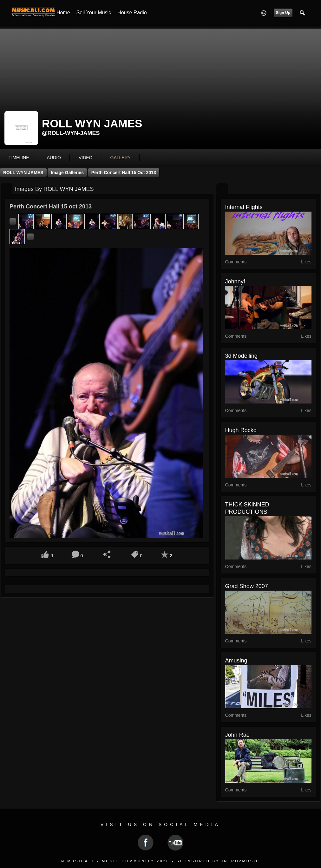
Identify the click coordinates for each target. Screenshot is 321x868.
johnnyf (235, 281)
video (86, 158)
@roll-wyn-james (71, 133)
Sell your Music (94, 13)
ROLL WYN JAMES (23, 173)
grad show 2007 (247, 586)
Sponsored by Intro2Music (218, 861)
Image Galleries (67, 173)
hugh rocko (241, 430)
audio (54, 158)
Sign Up (283, 13)
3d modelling (241, 356)
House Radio (132, 13)
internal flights (244, 207)
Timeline (19, 158)
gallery (121, 158)
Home (63, 13)
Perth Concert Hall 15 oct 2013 (124, 173)
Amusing (236, 661)
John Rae (237, 735)
